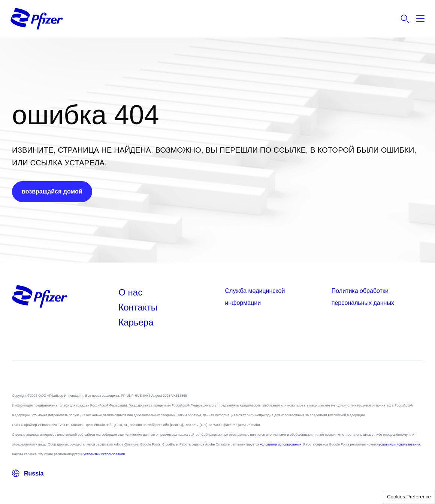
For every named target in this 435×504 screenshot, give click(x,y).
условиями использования (281, 444)
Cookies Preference (409, 497)
